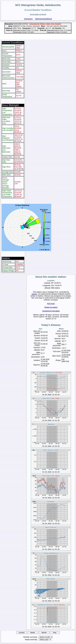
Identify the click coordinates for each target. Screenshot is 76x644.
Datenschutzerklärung (44, 19)
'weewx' (34, 294)
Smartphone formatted (51, 311)
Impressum (28, 19)
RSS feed (51, 304)
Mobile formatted (51, 307)
